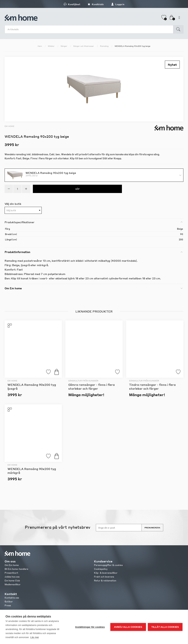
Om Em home (12, 565)
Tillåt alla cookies (165, 627)
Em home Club (12, 581)
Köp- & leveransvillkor (106, 573)
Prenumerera (152, 528)
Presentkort (11, 573)
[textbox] (23, 210)
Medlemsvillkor (13, 584)
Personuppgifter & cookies (108, 565)
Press (8, 605)
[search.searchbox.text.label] (90, 29)
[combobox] (23, 210)
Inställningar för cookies (90, 627)
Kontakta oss (12, 598)
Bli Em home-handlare (16, 569)
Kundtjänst (72, 4)
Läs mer (35, 637)
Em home (9, 126)
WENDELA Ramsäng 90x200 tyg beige (51, 173)
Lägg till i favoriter (48, 372)
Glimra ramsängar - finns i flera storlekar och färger (92, 387)
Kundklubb (96, 4)
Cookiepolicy (101, 569)
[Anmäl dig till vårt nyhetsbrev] (119, 528)
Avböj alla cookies (128, 627)
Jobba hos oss (12, 577)
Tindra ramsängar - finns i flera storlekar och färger (152, 387)
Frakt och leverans (104, 577)
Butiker (9, 602)
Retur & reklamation (105, 581)
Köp (57, 372)
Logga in (118, 4)
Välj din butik (13, 204)
